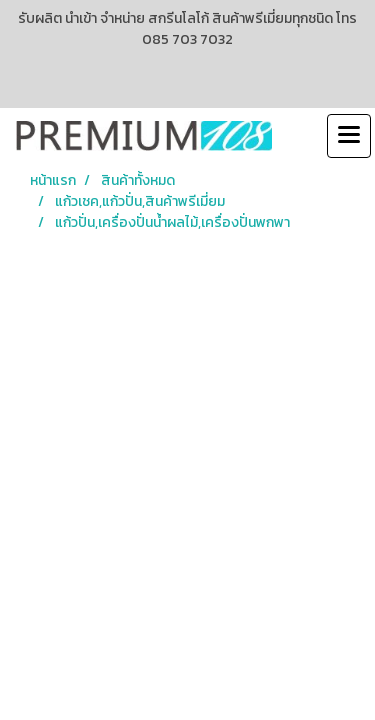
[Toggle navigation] (349, 136)
